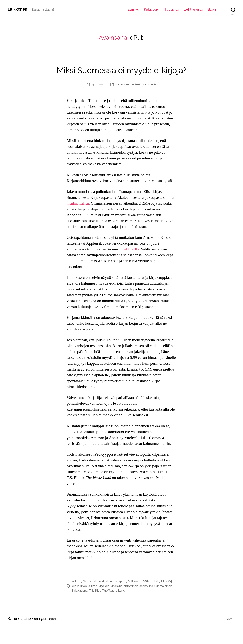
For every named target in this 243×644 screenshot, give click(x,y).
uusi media (150, 99)
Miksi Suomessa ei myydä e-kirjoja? (121, 76)
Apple (124, 596)
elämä (137, 99)
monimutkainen (79, 218)
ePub (83, 600)
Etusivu (133, 9)
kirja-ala (112, 600)
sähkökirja (155, 600)
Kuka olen (152, 9)
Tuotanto (172, 9)
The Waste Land (134, 605)
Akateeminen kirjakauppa (101, 596)
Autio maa (137, 596)
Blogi (212, 9)
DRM (149, 596)
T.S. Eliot (115, 605)
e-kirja (158, 596)
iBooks (93, 600)
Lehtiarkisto (193, 9)
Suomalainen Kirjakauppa (90, 605)
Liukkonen (19, 9)
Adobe (77, 596)
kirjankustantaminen (133, 600)
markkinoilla (131, 264)
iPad (102, 600)
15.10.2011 (98, 99)
